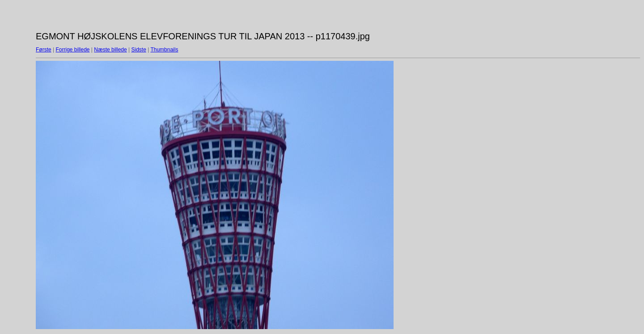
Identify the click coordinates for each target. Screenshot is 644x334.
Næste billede (110, 50)
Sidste (138, 50)
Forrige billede (72, 50)
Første (44, 50)
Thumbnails (164, 50)
